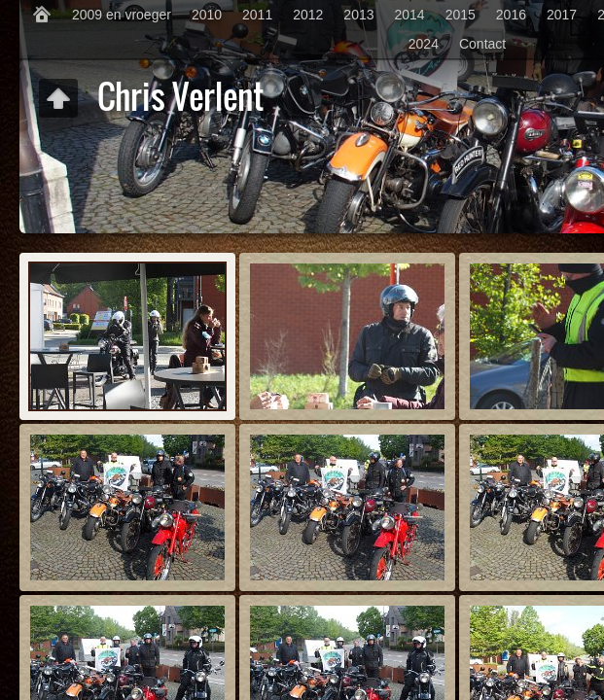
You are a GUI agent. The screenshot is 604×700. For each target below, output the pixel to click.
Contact (482, 44)
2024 (424, 44)
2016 (511, 15)
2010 (207, 15)
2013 (358, 15)
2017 (562, 15)
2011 (257, 15)
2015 (461, 15)
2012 (308, 15)
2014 (410, 15)
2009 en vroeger (122, 15)
